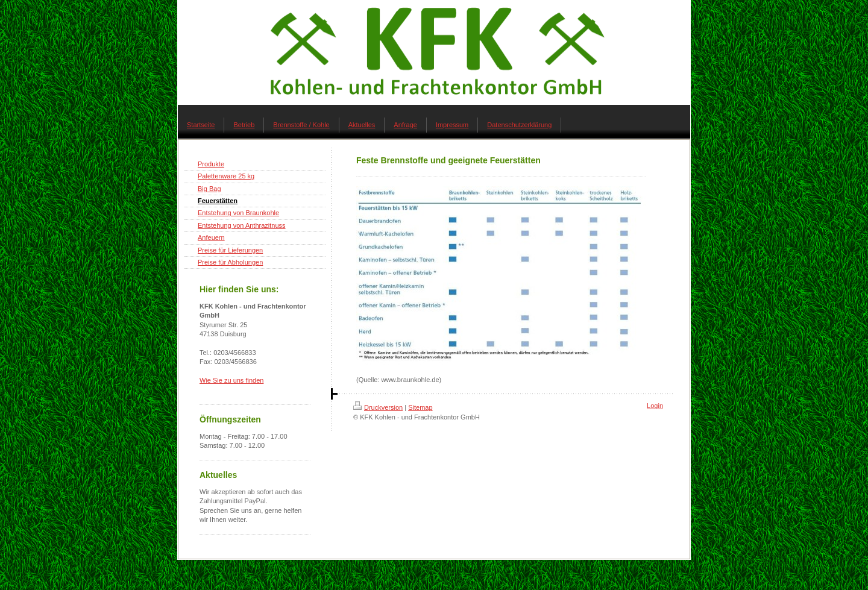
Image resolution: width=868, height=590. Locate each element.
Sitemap (420, 407)
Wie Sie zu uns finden (231, 380)
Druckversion (378, 407)
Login (655, 406)
